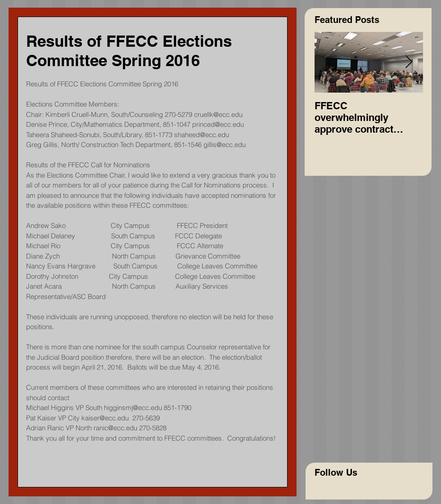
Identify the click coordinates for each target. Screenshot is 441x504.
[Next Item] (409, 62)
